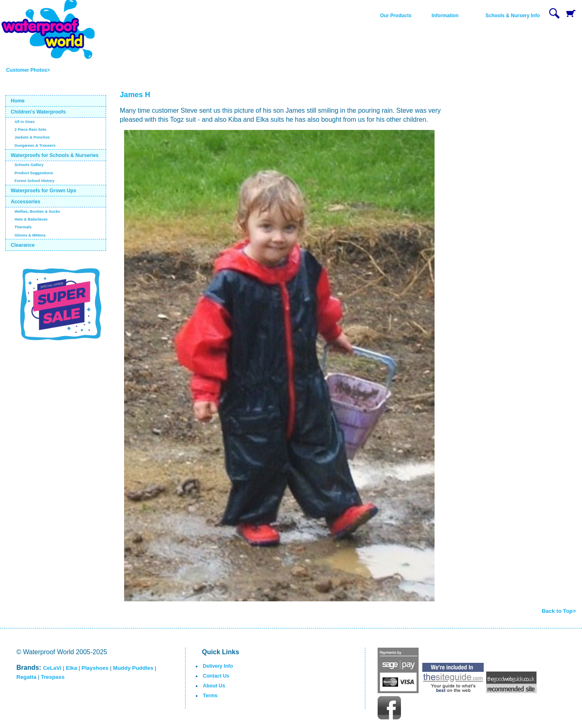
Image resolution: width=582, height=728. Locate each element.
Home (18, 101)
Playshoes (95, 668)
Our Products (396, 16)
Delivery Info (218, 666)
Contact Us (216, 676)
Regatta (26, 677)
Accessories (25, 202)
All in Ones (24, 122)
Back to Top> (559, 611)
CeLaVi (52, 668)
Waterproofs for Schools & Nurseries (54, 155)
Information (445, 16)
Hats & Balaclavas (31, 219)
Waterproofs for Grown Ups (43, 191)
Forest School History (34, 181)
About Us (214, 686)
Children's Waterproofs (38, 112)
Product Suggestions (34, 173)
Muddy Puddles (133, 668)
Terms (210, 696)
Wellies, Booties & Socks (37, 212)
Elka (71, 668)
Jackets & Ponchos (32, 137)
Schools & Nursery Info (513, 16)
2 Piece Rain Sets (30, 130)
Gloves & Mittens (30, 235)
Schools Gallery (29, 165)
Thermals (23, 227)
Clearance (23, 245)
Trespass (53, 677)
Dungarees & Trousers (35, 146)
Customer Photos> (28, 70)
